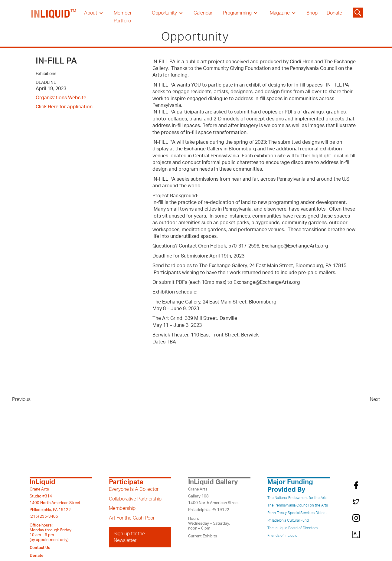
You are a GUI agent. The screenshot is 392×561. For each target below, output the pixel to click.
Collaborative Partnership (135, 499)
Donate (334, 13)
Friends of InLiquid (282, 536)
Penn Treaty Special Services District (297, 513)
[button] (94, 13)
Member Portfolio (123, 17)
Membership (122, 508)
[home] (54, 17)
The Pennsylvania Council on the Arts (298, 505)
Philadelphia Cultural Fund (288, 520)
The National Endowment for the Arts (297, 498)
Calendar (203, 13)
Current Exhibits (203, 536)
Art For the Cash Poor (132, 518)
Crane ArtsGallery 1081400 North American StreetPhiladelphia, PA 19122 (214, 499)
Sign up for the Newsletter (129, 537)
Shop (312, 13)
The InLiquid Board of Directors (292, 528)
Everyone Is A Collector (134, 489)
